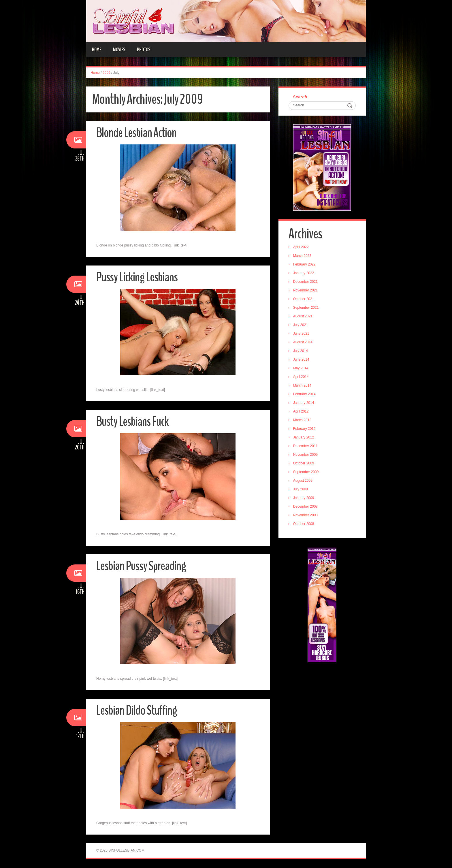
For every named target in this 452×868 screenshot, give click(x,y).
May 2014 (301, 368)
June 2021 (301, 334)
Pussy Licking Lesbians (137, 277)
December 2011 (305, 446)
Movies (119, 50)
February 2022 (304, 264)
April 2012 (301, 411)
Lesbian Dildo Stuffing (137, 710)
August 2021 (303, 316)
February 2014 (304, 394)
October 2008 (304, 524)
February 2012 (304, 429)
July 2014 (301, 351)
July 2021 (301, 325)
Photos (144, 50)
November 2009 (305, 455)
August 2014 (303, 342)
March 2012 (302, 420)
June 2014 (301, 359)
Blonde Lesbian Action (136, 133)
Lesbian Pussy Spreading (141, 566)
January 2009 (304, 498)
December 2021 (305, 282)
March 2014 (302, 385)
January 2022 (304, 273)
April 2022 (301, 247)
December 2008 (305, 507)
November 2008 (305, 515)
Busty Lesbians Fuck (132, 422)
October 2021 (304, 299)
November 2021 (305, 290)
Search (300, 97)
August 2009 (303, 481)
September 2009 (306, 472)
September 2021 (306, 308)
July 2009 (301, 489)
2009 (107, 73)
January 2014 (304, 403)
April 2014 (301, 377)
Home (97, 50)
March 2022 (302, 256)
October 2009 (304, 463)
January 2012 (304, 437)
